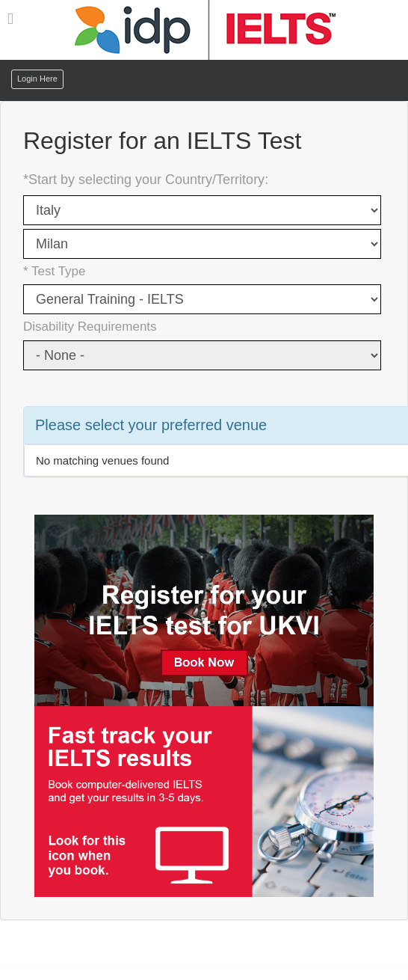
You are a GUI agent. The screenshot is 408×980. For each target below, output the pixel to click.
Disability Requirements (90, 327)
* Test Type (54, 271)
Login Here (37, 79)
